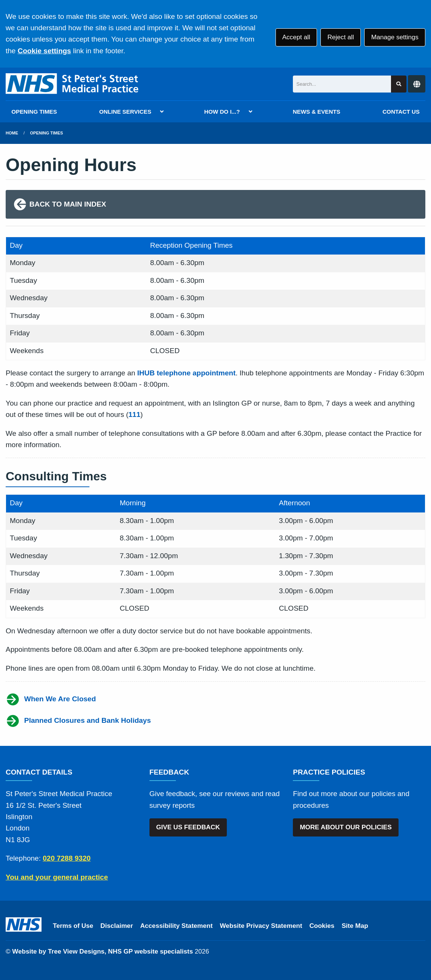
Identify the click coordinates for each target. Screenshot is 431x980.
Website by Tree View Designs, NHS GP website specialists (102, 951)
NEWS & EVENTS (317, 112)
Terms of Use (73, 926)
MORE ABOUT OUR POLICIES (346, 827)
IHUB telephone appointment (187, 373)
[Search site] (399, 84)
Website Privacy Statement (261, 926)
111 (134, 414)
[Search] (342, 84)
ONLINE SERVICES (125, 112)
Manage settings (395, 37)
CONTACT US (401, 112)
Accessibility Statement (177, 926)
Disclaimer (117, 926)
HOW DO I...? (222, 112)
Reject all (340, 37)
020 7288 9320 (67, 858)
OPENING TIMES (34, 112)
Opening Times (47, 133)
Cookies (322, 926)
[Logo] (73, 84)
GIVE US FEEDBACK (188, 827)
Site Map (355, 926)
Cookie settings (44, 51)
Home (12, 133)
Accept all (296, 37)
